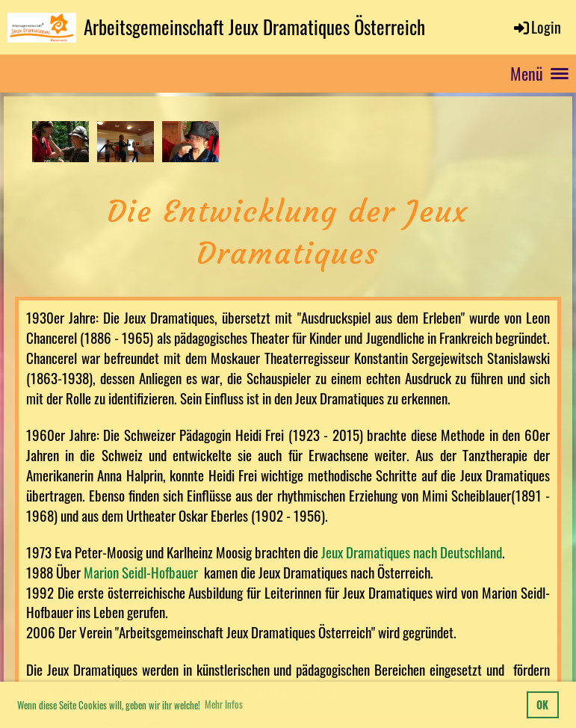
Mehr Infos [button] (224, 704)
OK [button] (542, 704)
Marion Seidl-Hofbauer (142, 572)
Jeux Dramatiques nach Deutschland (412, 552)
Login (536, 27)
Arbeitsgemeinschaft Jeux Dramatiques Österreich (254, 27)
